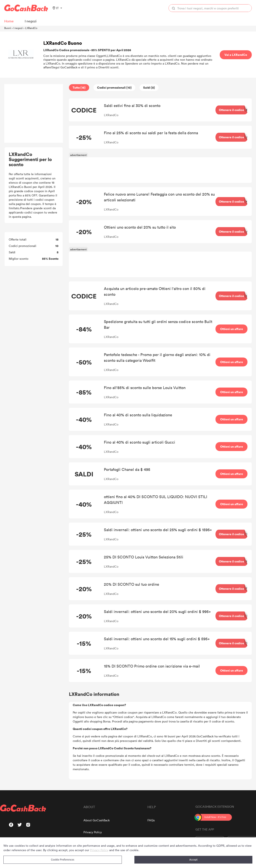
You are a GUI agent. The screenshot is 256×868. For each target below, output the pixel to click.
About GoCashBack (97, 820)
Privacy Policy (93, 832)
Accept (193, 860)
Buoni (8, 28)
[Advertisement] (34, 114)
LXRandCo (31, 28)
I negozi (18, 28)
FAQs (151, 820)
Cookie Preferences (63, 860)
